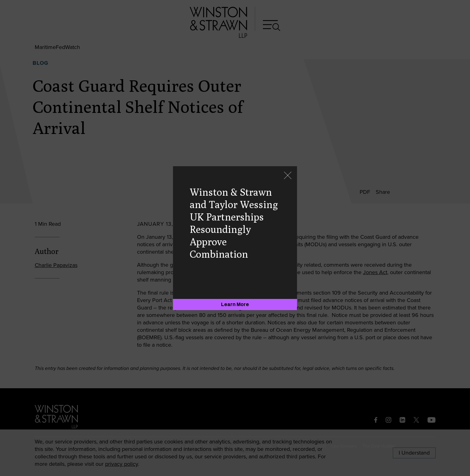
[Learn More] (235, 305)
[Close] (288, 176)
